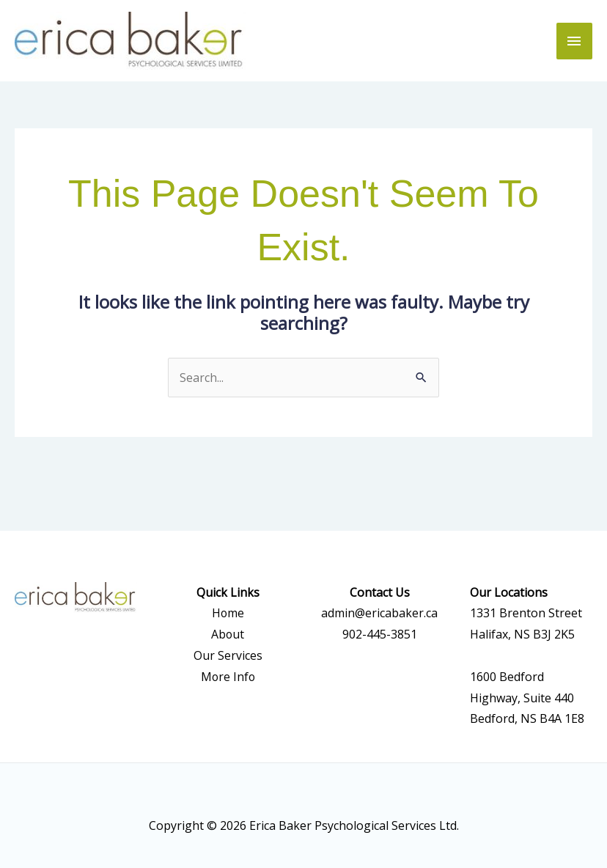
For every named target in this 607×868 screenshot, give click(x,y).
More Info (228, 677)
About (228, 634)
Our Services (228, 655)
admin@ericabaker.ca (379, 614)
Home (228, 614)
